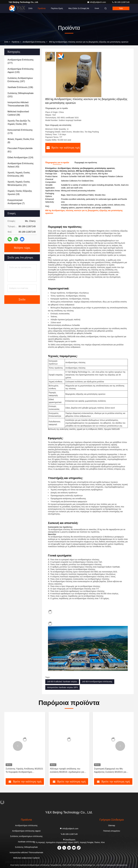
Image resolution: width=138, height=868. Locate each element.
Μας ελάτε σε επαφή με (79, 8)
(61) (20, 150)
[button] (18, 746)
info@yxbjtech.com (97, 2)
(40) (19, 174)
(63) (19, 122)
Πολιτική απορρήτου (112, 831)
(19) (20, 193)
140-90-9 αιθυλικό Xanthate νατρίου (62, 682)
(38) (18, 113)
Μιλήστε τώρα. (22, 248)
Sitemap (112, 825)
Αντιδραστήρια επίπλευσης (34, 42)
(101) (21, 95)
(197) (20, 80)
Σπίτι (30, 8)
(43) (21, 165)
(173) (20, 132)
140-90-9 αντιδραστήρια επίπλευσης (97, 682)
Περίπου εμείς (57, 8)
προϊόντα (15, 42)
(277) (21, 61)
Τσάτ (121, 8)
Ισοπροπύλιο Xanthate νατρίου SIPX (62, 687)
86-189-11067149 (121, 2)
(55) (18, 104)
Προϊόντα (42, 8)
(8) (21, 141)
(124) (20, 157)
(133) (21, 71)
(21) (19, 183)
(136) (20, 87)
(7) (16, 202)
